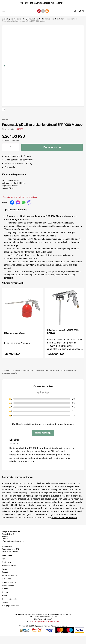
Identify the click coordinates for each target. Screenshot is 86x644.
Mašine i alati (20, 19)
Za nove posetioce (10, 584)
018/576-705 (49, 3)
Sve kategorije (8, 19)
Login (4, 567)
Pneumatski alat (34, 19)
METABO (6, 128)
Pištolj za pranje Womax (15, 342)
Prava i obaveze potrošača (64, 526)
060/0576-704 (60, 3)
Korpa (4, 577)
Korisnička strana (9, 574)
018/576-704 (38, 3)
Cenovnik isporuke (10, 607)
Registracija (7, 570)
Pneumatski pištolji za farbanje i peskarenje (59, 19)
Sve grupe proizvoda (11, 614)
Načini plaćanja (8, 594)
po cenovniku (26, 168)
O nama (5, 600)
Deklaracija (10, 175)
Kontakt (5, 604)
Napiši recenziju (43, 441)
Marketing (6, 611)
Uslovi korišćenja (9, 591)
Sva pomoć (7, 587)
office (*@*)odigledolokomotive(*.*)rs (45, 630)
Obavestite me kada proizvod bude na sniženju (20, 205)
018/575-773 (28, 3)
